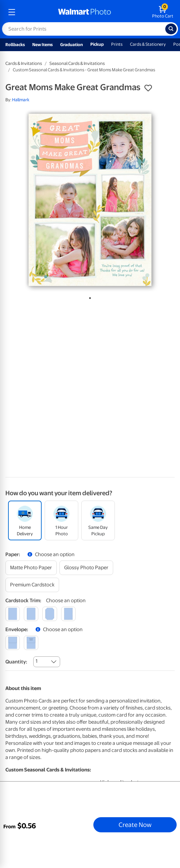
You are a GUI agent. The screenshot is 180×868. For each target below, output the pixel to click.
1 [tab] (89, 297)
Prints (117, 44)
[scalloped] (68, 614)
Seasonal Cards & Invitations (77, 63)
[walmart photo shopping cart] (163, 12)
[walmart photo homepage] (85, 12)
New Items (42, 45)
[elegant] (50, 614)
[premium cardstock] (32, 585)
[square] (13, 614)
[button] (148, 88)
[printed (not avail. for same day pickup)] (31, 643)
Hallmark (21, 100)
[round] (31, 614)
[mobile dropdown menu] (12, 12)
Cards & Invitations (24, 63)
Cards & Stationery (148, 44)
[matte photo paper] (31, 568)
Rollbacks (15, 45)
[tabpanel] (90, 200)
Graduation (72, 45)
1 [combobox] (36, 661)
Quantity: (16, 662)
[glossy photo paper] (86, 568)
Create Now (135, 825)
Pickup (97, 44)
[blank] (13, 643)
